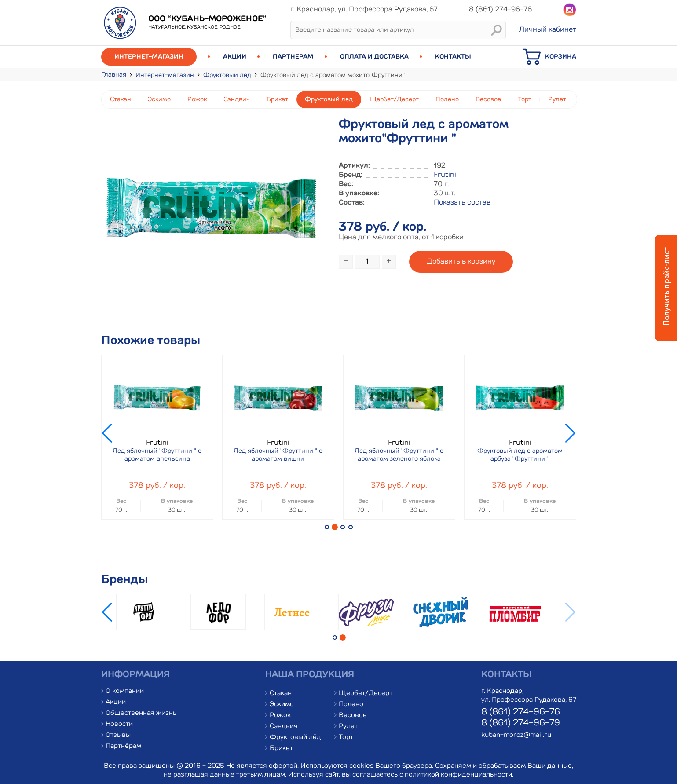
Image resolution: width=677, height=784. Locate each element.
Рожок (197, 99)
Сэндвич (237, 99)
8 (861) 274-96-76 (521, 712)
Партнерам (293, 57)
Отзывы (118, 735)
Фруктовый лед (227, 75)
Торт (525, 99)
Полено (447, 99)
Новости (119, 724)
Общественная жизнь (141, 713)
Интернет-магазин (149, 57)
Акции (235, 57)
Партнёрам (123, 746)
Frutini (445, 175)
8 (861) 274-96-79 (521, 723)
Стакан (121, 99)
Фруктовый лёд (295, 738)
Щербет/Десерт (394, 99)
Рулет (557, 99)
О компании (125, 691)
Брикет (277, 99)
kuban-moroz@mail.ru (516, 735)
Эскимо (159, 99)
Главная (114, 75)
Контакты (453, 57)
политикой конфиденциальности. (459, 775)
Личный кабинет (548, 30)
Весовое (488, 99)
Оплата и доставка (374, 57)
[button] (327, 527)
